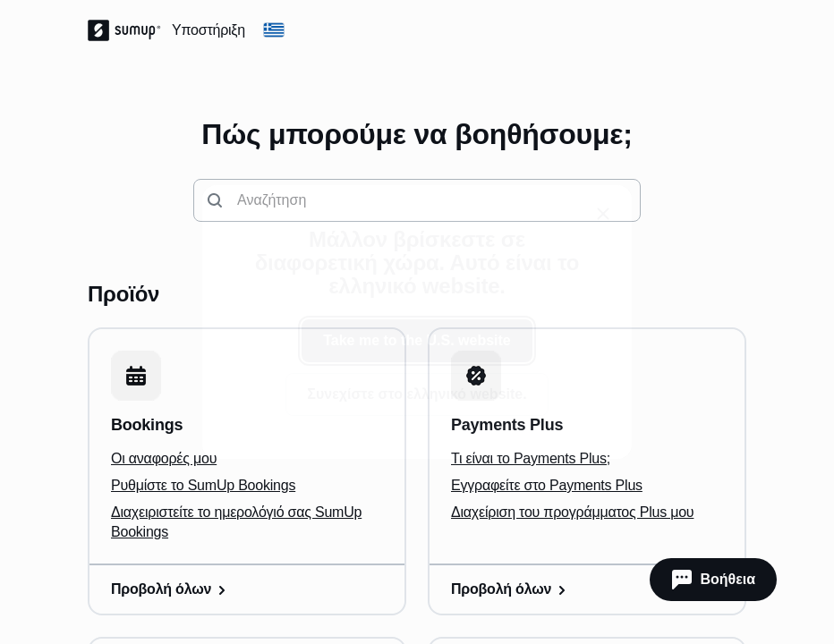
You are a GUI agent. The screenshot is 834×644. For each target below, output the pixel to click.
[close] (603, 214)
